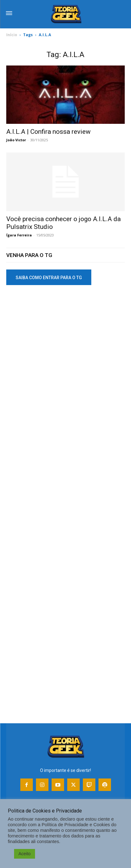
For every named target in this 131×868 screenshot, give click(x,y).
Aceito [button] (25, 854)
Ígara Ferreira (19, 235)
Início (12, 35)
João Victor (16, 140)
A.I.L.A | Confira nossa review (48, 132)
